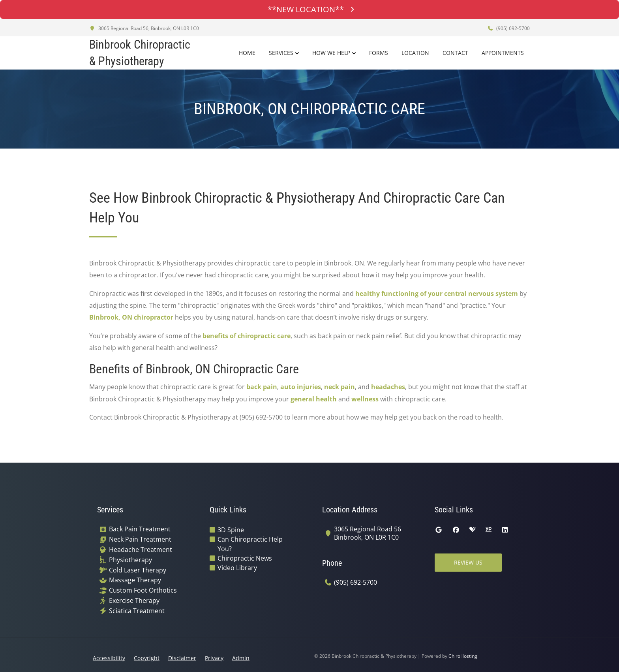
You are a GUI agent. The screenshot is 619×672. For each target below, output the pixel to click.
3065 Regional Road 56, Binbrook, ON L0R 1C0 (144, 28)
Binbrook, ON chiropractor (131, 317)
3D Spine (231, 530)
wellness (365, 399)
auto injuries (301, 387)
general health (314, 399)
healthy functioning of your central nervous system (437, 294)
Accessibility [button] (109, 658)
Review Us (468, 562)
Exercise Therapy (134, 601)
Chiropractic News (245, 558)
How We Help (331, 53)
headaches (388, 387)
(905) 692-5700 (508, 28)
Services (281, 53)
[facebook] (456, 530)
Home (247, 53)
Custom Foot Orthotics (143, 590)
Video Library (237, 568)
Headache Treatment (141, 550)
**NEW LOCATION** (309, 9)
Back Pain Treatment (140, 529)
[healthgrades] (473, 530)
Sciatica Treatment (137, 611)
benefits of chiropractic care (247, 336)
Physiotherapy (130, 560)
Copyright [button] (147, 658)
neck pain (340, 387)
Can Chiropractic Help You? (250, 544)
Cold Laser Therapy (138, 570)
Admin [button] (241, 658)
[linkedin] (505, 530)
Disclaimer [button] (182, 658)
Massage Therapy (135, 580)
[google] (439, 530)
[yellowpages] (488, 530)
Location (415, 53)
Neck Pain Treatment (140, 539)
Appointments (503, 53)
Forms (379, 53)
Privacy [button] (214, 658)
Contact (455, 53)
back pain (262, 387)
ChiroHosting (463, 656)
